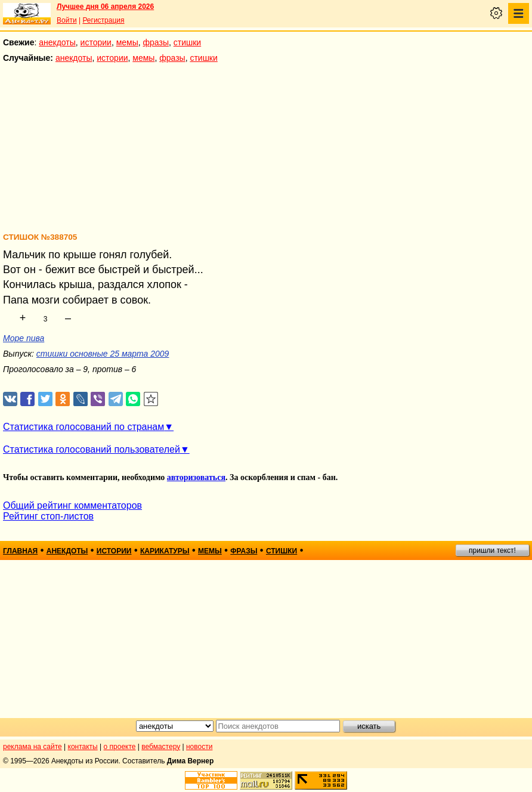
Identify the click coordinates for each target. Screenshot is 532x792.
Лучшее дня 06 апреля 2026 (105, 7)
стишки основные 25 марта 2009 (103, 354)
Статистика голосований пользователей (92, 449)
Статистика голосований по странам (83, 427)
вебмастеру (161, 747)
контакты (83, 747)
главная (20, 551)
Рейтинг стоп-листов (48, 516)
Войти (67, 20)
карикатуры (165, 551)
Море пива (24, 338)
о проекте (120, 747)
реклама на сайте (33, 747)
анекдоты (57, 42)
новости (199, 747)
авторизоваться (196, 477)
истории (96, 42)
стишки (187, 42)
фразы (156, 42)
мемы (127, 42)
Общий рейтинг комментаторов (72, 505)
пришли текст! (492, 550)
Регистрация (103, 20)
